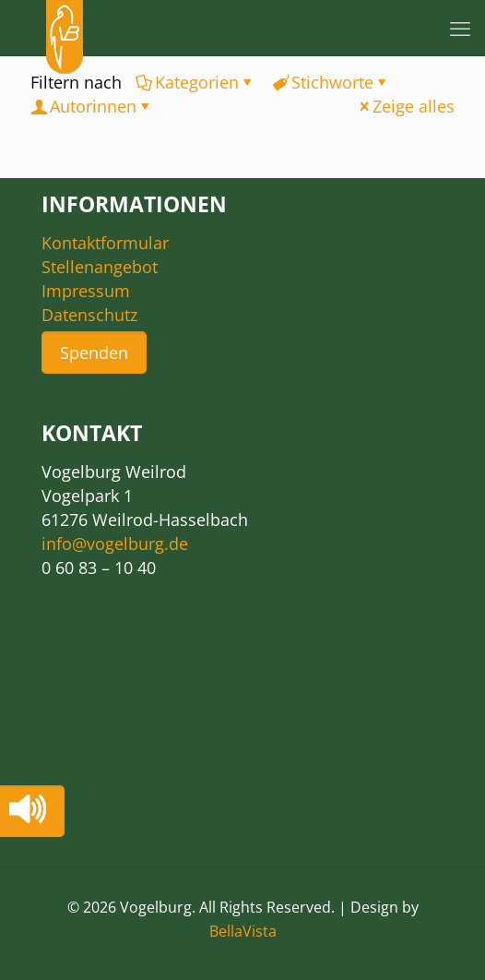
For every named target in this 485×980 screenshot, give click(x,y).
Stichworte (331, 82)
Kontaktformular (105, 243)
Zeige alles (405, 106)
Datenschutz (89, 315)
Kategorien (195, 82)
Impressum (86, 291)
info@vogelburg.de (115, 544)
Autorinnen (92, 106)
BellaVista (243, 931)
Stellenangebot (100, 267)
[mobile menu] (460, 28)
